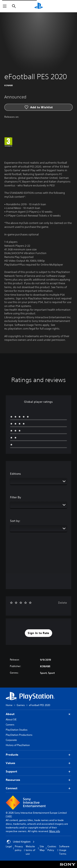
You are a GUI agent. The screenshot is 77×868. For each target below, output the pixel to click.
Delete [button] (63, 603)
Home (9, 705)
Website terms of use (30, 850)
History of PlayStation (18, 745)
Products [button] (38, 755)
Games (21, 705)
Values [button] (38, 763)
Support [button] (38, 772)
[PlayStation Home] (39, 6)
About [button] (38, 714)
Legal (9, 846)
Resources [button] (38, 780)
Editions (16, 474)
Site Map (42, 848)
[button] (38, 633)
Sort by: (15, 521)
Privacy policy (19, 848)
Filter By (16, 497)
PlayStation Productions (19, 735)
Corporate (11, 740)
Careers (10, 725)
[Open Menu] (5, 6)
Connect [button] (38, 788)
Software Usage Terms (64, 850)
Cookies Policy (52, 848)
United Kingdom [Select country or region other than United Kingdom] (21, 842)
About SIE (11, 719)
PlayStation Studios (17, 730)
